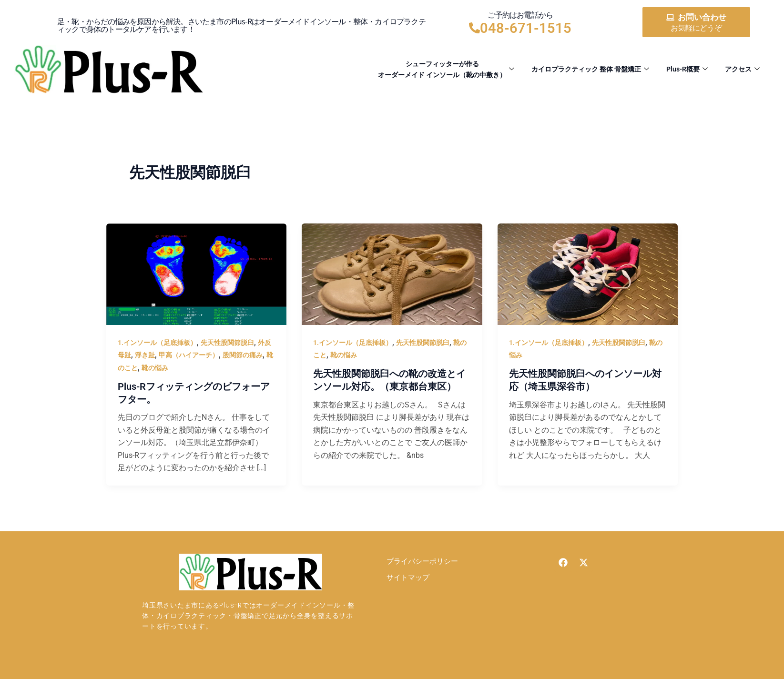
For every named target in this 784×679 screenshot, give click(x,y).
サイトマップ (408, 578)
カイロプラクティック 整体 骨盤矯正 (581, 70)
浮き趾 (145, 355)
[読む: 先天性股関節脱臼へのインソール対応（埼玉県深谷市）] (588, 274)
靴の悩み (155, 368)
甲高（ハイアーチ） (189, 355)
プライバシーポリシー (422, 561)
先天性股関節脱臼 (227, 343)
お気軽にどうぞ (696, 28)
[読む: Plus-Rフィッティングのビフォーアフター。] (197, 274)
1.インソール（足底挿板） (157, 343)
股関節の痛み (243, 355)
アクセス (741, 70)
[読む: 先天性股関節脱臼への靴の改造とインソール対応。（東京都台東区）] (392, 274)
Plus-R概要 (684, 70)
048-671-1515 (526, 28)
